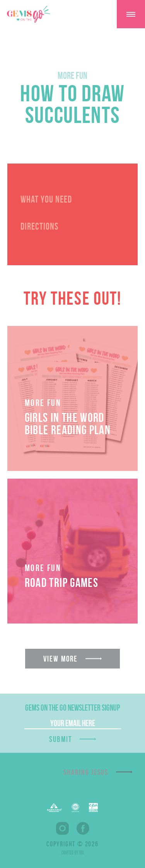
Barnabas (55, 807)
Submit (61, 739)
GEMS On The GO (29, 14)
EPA (93, 807)
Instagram (62, 828)
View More (61, 659)
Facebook (83, 828)
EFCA (75, 808)
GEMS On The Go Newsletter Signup (72, 708)
